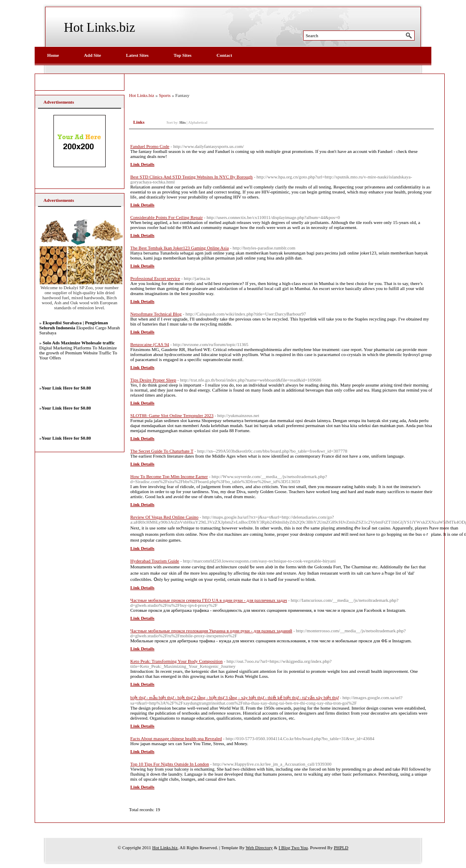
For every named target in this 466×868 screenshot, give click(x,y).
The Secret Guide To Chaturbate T (162, 451)
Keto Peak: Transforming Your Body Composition (176, 661)
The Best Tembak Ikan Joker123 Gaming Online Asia (180, 248)
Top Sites (183, 55)
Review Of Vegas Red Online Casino (164, 517)
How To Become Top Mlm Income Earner (169, 476)
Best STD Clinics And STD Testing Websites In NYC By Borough (191, 177)
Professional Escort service (155, 278)
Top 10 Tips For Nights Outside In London (170, 764)
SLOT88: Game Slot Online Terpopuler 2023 (172, 415)
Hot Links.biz (100, 27)
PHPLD (341, 848)
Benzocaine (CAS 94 (150, 344)
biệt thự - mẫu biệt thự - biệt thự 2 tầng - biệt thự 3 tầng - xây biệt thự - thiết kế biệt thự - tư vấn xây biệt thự (234, 697)
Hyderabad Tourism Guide (155, 561)
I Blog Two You (293, 848)
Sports (165, 95)
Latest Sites (137, 55)
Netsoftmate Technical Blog (156, 314)
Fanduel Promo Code (150, 146)
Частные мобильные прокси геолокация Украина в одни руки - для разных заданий (211, 631)
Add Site (92, 55)
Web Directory (259, 848)
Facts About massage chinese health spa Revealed (176, 738)
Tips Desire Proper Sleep (153, 380)
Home (53, 55)
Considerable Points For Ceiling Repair (167, 217)
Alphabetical (198, 122)
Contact (224, 55)
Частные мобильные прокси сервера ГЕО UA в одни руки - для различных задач (209, 600)
